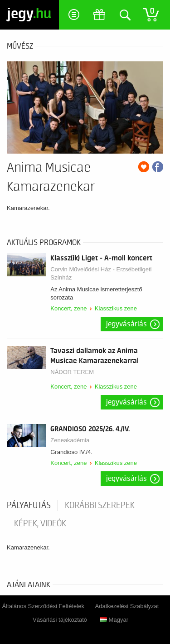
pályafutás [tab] (29, 505)
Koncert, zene (68, 308)
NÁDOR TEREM (72, 372)
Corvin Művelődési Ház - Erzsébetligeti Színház (101, 273)
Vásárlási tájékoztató (60, 620)
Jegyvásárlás (126, 324)
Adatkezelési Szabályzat (127, 606)
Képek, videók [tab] (40, 524)
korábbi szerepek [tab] (100, 505)
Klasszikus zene (116, 308)
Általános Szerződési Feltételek (43, 606)
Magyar (114, 620)
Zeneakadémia (70, 440)
